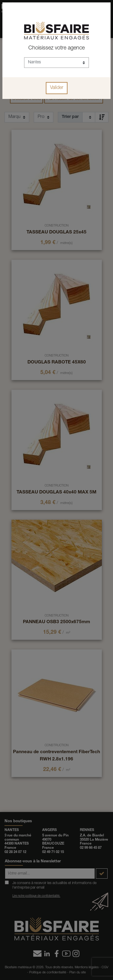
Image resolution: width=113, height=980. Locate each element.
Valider (57, 88)
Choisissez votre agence (56, 48)
